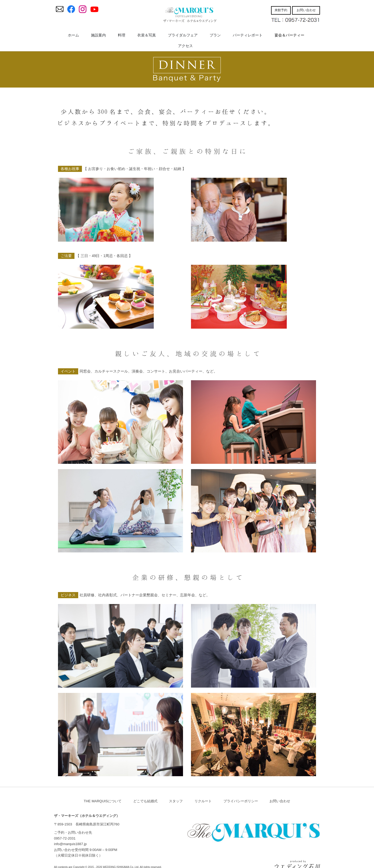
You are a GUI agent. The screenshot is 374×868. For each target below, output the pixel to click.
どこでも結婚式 (145, 801)
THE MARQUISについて (103, 801)
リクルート (203, 801)
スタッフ (176, 801)
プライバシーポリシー (241, 801)
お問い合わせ (280, 801)
